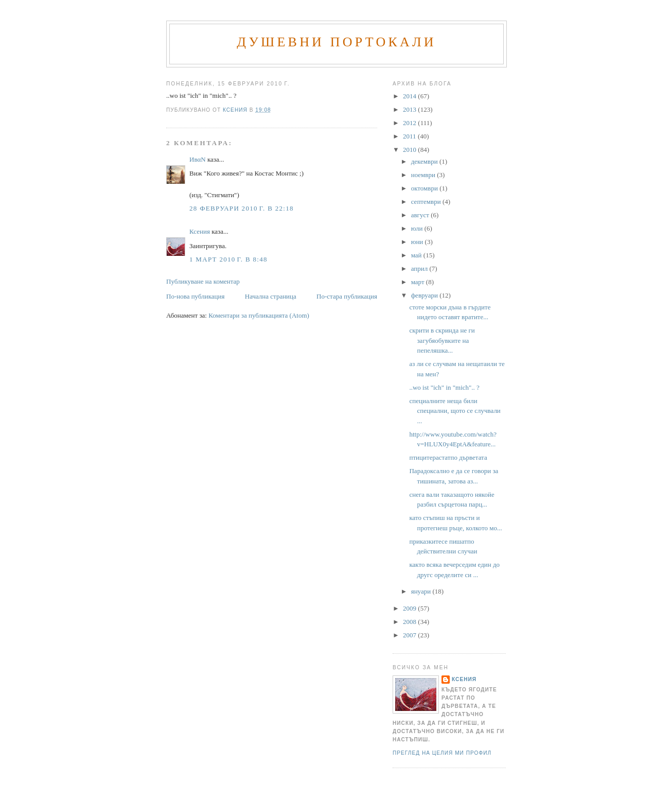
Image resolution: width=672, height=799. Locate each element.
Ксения (200, 231)
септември (427, 202)
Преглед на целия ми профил (442, 753)
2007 (410, 635)
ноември (424, 175)
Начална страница (271, 296)
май (417, 255)
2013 (410, 109)
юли (418, 228)
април (420, 268)
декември (425, 161)
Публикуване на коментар (203, 281)
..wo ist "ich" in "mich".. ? (444, 387)
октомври (425, 188)
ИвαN (198, 159)
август (421, 215)
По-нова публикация (195, 296)
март (419, 282)
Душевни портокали (337, 42)
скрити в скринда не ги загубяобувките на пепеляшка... (442, 340)
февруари (425, 295)
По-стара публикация (347, 296)
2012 (410, 123)
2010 (410, 150)
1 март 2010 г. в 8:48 (228, 259)
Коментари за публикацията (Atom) (259, 315)
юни (418, 242)
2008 (410, 622)
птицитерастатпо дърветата (448, 457)
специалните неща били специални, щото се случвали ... (455, 411)
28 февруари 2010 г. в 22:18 (242, 208)
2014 (410, 96)
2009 (410, 608)
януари (422, 591)
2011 (410, 136)
